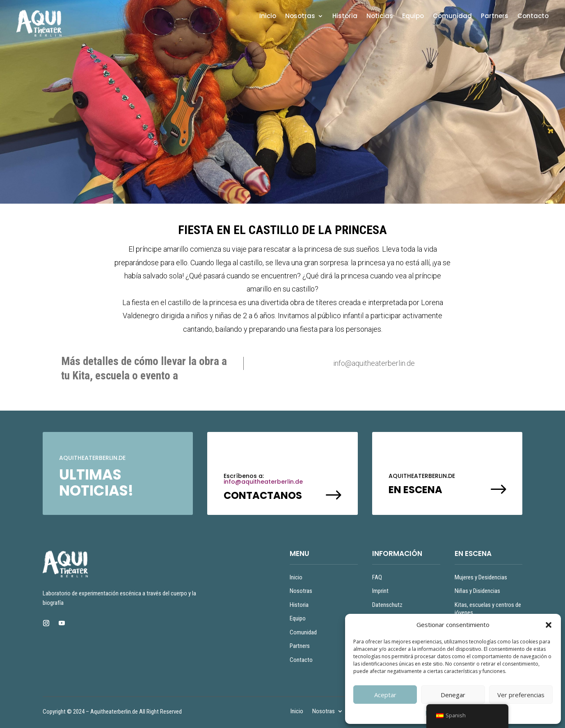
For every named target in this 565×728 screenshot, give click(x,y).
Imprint (380, 591)
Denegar (453, 695)
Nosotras (300, 17)
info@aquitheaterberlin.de (263, 482)
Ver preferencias (521, 695)
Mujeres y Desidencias (481, 577)
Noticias (380, 17)
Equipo (413, 17)
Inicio (268, 17)
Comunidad (452, 17)
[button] (549, 625)
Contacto (533, 17)
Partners (495, 17)
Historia (345, 17)
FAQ (377, 577)
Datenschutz (387, 605)
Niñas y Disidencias (477, 591)
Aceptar (385, 695)
